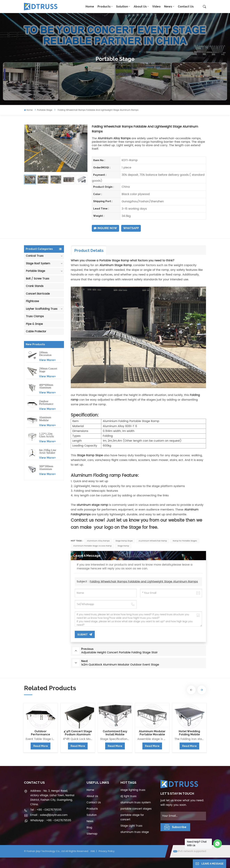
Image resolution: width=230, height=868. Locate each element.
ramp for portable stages (185, 541)
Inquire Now (105, 228)
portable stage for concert (132, 817)
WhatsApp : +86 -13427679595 (51, 820)
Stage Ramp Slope (124, 541)
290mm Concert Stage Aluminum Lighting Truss (48, 370)
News (168, 7)
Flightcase (32, 301)
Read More (41, 746)
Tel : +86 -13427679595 (46, 810)
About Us (140, 7)
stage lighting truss (133, 790)
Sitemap (92, 834)
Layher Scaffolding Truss (42, 309)
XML (93, 851)
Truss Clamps (35, 316)
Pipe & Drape (34, 324)
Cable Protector (36, 332)
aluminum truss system (136, 803)
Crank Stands (35, 286)
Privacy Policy (107, 851)
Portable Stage (45, 110)
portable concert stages (136, 809)
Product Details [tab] (89, 250)
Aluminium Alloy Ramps (98, 541)
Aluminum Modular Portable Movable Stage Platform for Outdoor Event (47, 419)
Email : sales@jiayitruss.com (49, 815)
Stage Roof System (38, 264)
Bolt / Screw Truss (38, 279)
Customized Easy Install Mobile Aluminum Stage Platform (115, 733)
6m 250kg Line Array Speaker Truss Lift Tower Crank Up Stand (48, 451)
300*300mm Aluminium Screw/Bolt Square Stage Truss (46, 468)
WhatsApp (131, 228)
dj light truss (128, 796)
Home (90, 7)
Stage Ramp (123, 546)
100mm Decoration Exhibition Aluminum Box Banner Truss (48, 354)
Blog (89, 828)
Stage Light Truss (131, 826)
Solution (122, 7)
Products (104, 7)
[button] (191, 690)
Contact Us (186, 7)
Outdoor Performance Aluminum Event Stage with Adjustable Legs (48, 403)
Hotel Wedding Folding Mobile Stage (189, 733)
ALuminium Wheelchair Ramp (153, 541)
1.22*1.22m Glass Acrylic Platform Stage (47, 435)
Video (156, 7)
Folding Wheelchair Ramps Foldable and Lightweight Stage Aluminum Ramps (144, 582)
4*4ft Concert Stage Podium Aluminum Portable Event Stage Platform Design (78, 733)
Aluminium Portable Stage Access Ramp (92, 546)
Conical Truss (35, 256)
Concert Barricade (38, 294)
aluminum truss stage (135, 832)
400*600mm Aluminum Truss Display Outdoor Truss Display (47, 386)
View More (47, 360)
